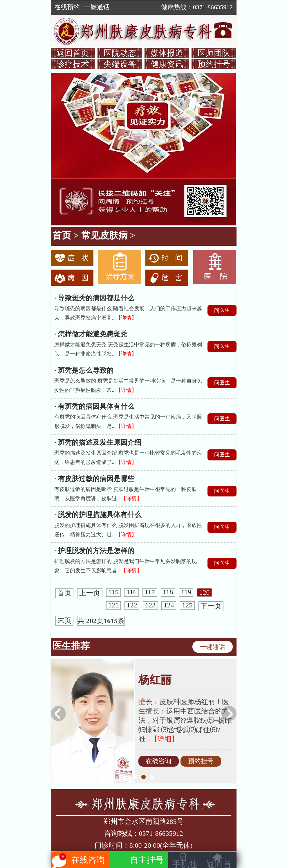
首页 (62, 235)
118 (168, 592)
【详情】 (126, 318)
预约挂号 (214, 64)
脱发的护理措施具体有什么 (100, 515)
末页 (64, 621)
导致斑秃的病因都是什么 (96, 298)
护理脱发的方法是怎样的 (96, 551)
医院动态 (120, 53)
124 (169, 605)
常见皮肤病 (104, 235)
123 (150, 605)
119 (186, 592)
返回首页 (73, 53)
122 (132, 605)
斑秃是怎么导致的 (86, 370)
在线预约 (67, 7)
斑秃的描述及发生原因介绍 (100, 442)
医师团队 (214, 53)
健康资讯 (167, 64)
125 (187, 605)
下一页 (211, 606)
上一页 (90, 593)
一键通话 (97, 7)
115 (113, 592)
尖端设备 (120, 64)
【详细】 (165, 739)
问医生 (222, 310)
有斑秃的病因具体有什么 (96, 406)
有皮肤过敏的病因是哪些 (96, 479)
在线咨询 (158, 761)
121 (113, 605)
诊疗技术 (73, 64)
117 (150, 592)
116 (132, 592)
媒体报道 (167, 53)
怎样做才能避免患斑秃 (93, 334)
